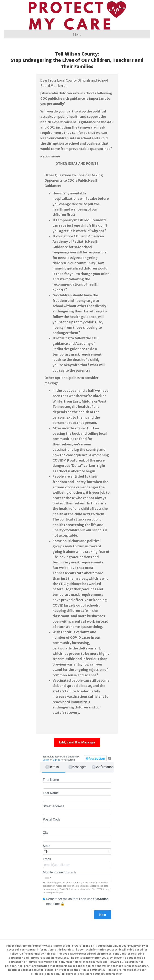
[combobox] (48, 878)
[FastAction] (95, 758)
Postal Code (77, 823)
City (77, 836)
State (77, 849)
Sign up (56, 760)
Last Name (77, 796)
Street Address (77, 810)
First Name (77, 783)
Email (77, 863)
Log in (46, 760)
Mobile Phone (77, 876)
